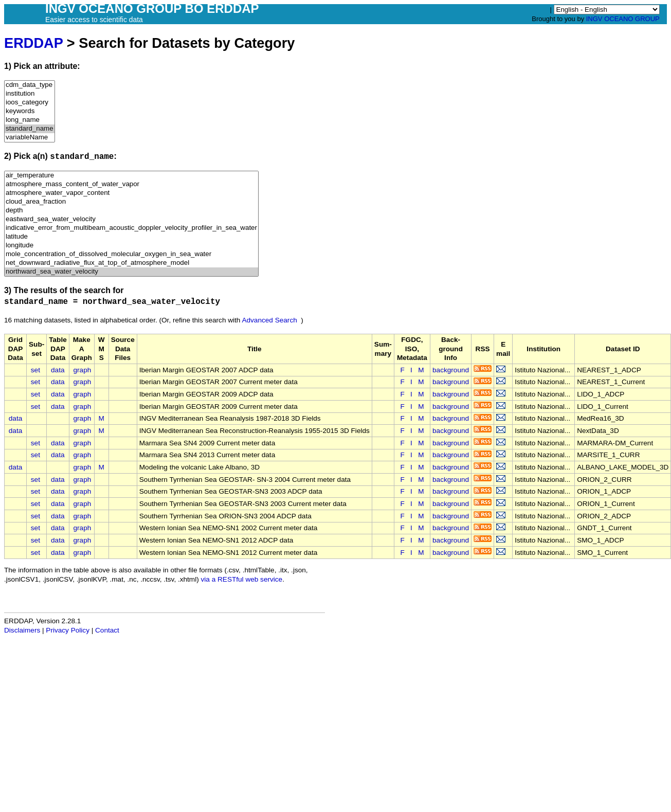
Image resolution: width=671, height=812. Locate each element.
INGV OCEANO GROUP (623, 19)
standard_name (30, 129)
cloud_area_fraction (131, 202)
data (58, 370)
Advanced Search (269, 320)
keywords (30, 111)
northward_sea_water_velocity (131, 272)
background (451, 370)
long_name (30, 120)
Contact (107, 630)
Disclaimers (22, 630)
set (35, 370)
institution (30, 94)
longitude (131, 246)
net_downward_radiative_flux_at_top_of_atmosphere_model (131, 263)
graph (83, 370)
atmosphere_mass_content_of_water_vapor (131, 184)
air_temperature (131, 176)
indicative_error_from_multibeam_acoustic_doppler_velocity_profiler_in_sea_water (131, 228)
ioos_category (30, 103)
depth (131, 211)
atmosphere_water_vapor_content (131, 193)
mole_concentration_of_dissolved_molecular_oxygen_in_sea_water (131, 254)
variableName (30, 138)
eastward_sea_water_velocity (131, 219)
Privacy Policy (68, 630)
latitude (131, 237)
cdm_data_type (30, 85)
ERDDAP (33, 43)
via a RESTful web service (242, 579)
